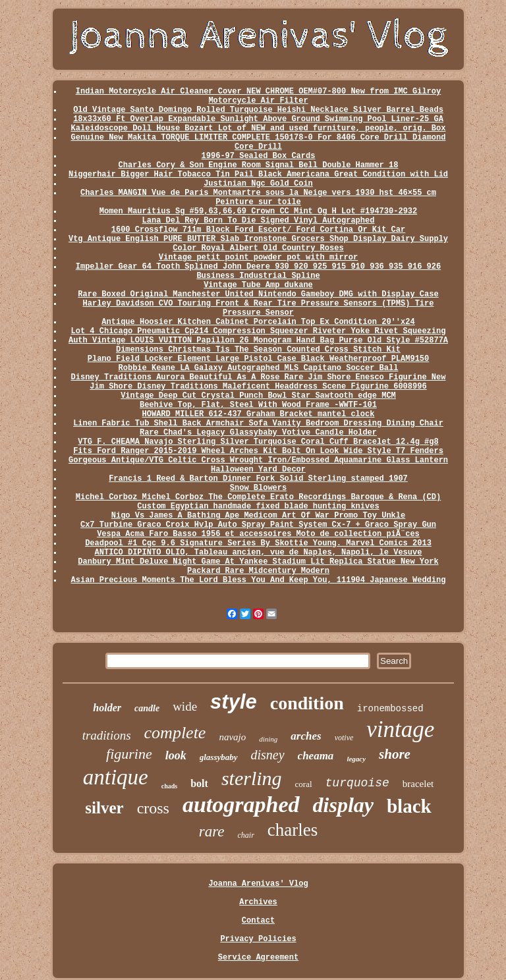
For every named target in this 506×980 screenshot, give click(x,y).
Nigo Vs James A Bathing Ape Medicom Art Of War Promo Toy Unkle (258, 516)
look (176, 755)
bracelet (418, 784)
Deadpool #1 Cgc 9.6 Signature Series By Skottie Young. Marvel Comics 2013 (258, 543)
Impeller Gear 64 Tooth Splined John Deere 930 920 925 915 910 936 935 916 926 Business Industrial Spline (259, 271)
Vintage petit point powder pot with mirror (258, 258)
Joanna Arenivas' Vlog (258, 884)
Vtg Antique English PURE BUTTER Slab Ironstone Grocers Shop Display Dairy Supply (258, 239)
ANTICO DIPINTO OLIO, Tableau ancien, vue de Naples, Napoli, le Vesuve (259, 553)
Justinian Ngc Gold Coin (258, 184)
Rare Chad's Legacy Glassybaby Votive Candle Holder (258, 433)
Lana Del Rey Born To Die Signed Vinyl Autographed (259, 221)
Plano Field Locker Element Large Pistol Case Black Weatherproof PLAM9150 (258, 359)
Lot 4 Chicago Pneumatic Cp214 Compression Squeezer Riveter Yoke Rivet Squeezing (259, 331)
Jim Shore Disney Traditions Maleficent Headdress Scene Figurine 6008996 (258, 387)
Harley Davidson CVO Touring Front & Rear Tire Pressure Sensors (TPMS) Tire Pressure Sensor (259, 308)
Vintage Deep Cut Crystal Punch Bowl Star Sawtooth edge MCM (258, 396)
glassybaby (219, 757)
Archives (258, 902)
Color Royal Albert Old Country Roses (258, 248)
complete (175, 733)
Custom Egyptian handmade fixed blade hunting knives (258, 506)
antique (116, 777)
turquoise (357, 783)
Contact (258, 921)
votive (344, 738)
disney (268, 755)
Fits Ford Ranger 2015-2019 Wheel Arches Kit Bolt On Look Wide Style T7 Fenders (258, 451)
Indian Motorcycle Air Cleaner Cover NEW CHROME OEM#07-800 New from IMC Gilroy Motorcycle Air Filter (259, 96)
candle (147, 708)
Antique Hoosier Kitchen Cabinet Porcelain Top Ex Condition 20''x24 (258, 322)
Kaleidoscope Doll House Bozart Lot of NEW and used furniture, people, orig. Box (259, 128)
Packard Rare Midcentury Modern (258, 571)
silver (104, 808)
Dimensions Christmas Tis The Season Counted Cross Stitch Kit (258, 350)
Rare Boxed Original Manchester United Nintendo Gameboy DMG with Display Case (258, 294)
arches (306, 736)
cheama (316, 756)
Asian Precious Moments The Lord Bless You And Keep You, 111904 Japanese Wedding (259, 580)
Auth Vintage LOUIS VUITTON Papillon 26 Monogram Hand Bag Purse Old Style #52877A (258, 340)
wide (185, 706)
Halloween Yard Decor (258, 470)
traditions (107, 735)
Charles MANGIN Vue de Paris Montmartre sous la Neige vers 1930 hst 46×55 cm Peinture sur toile (258, 198)
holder (107, 708)
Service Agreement (258, 958)
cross (153, 808)
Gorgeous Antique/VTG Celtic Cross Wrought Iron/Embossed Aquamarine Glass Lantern (258, 460)
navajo (232, 737)
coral (304, 784)
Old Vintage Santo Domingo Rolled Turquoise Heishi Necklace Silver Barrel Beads (258, 110)
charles (293, 830)
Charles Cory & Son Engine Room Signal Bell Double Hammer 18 (259, 165)
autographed (241, 804)
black (409, 806)
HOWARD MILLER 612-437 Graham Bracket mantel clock (259, 414)
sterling (252, 778)
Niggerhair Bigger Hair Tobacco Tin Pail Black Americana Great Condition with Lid (258, 175)
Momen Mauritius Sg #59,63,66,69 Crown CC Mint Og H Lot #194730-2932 (258, 211)
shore (395, 754)
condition (307, 703)
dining (268, 739)
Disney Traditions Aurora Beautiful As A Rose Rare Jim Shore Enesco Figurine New (259, 377)
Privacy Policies (258, 939)
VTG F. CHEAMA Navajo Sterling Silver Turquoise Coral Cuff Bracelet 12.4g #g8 (258, 442)
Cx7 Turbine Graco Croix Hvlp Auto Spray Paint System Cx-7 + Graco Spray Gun (258, 525)
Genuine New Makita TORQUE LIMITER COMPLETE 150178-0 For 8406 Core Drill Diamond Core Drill (259, 142)
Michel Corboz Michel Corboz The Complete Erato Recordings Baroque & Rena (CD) (259, 497)
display (343, 805)
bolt (199, 783)
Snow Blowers (258, 488)
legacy (356, 759)
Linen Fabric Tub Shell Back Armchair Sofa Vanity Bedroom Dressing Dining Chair (258, 423)
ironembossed (390, 709)
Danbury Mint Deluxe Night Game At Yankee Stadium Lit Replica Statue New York (258, 562)
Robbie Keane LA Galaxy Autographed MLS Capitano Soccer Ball (259, 368)
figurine (129, 754)
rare (212, 831)
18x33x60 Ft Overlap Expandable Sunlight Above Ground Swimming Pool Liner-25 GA (258, 119)
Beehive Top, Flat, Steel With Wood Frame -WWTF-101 (258, 405)
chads (169, 786)
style (234, 702)
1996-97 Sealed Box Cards (259, 156)
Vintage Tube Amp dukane (258, 285)
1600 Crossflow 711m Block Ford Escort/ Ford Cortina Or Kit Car (258, 230)
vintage (400, 729)
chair (245, 835)
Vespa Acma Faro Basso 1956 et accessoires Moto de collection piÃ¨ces (258, 534)
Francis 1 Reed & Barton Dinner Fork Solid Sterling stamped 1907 (258, 479)
